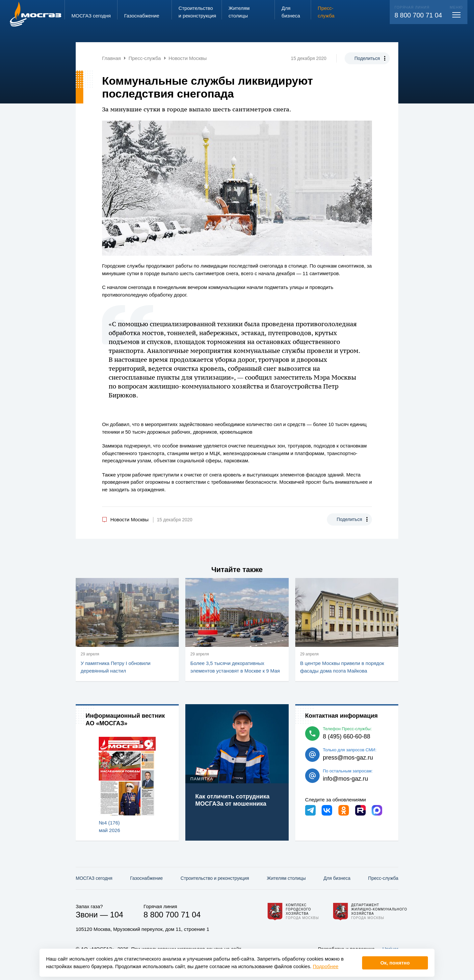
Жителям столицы (286, 878)
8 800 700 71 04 (418, 15)
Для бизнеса (337, 878)
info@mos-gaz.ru (345, 779)
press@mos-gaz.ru (348, 758)
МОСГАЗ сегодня (94, 878)
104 (117, 915)
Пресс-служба (383, 878)
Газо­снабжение (146, 878)
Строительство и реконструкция (215, 878)
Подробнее (326, 966)
